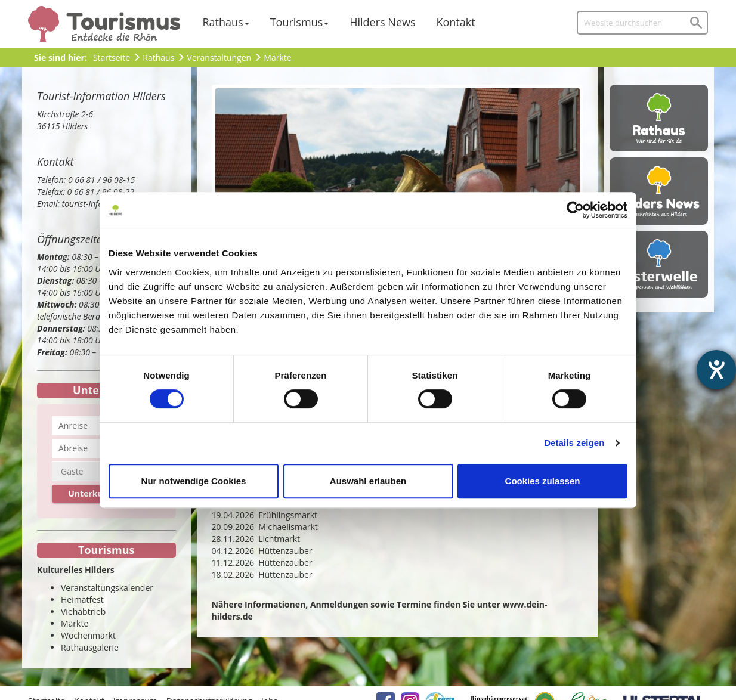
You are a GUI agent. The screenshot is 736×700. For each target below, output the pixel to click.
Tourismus (297, 22)
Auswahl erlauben (368, 481)
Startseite (112, 58)
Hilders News (382, 22)
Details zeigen (574, 443)
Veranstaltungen (219, 58)
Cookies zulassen (543, 481)
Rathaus (223, 22)
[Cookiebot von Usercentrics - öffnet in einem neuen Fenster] (575, 210)
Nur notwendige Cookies (194, 481)
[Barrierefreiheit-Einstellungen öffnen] (716, 370)
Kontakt (456, 22)
